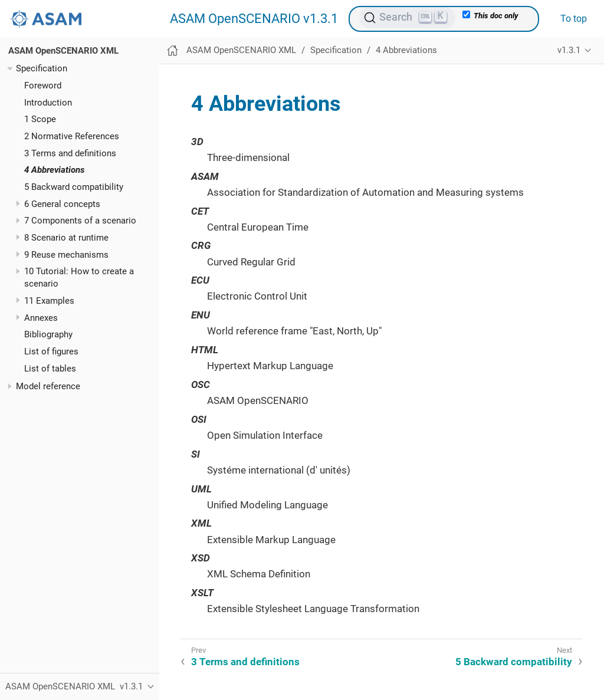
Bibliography (48, 334)
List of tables (50, 369)
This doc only (490, 15)
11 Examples (49, 301)
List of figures (51, 351)
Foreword (43, 86)
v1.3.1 (569, 50)
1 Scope (40, 119)
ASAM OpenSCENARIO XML (63, 51)
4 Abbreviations (55, 170)
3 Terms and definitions (70, 153)
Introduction (48, 103)
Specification (42, 68)
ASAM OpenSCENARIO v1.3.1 (254, 19)
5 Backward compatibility (74, 187)
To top (574, 19)
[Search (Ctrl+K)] (407, 18)
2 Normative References (72, 136)
